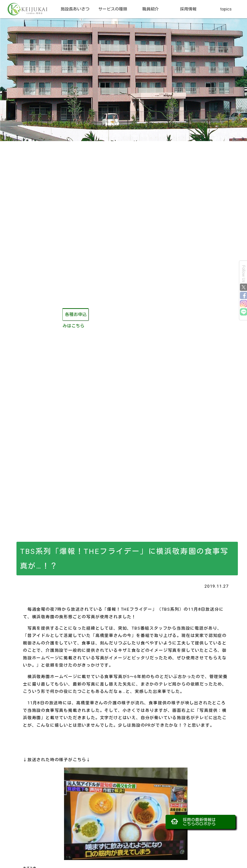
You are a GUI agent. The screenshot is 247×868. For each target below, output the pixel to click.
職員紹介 (150, 9)
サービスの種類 (113, 9)
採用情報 (188, 9)
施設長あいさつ (75, 9)
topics (226, 9)
